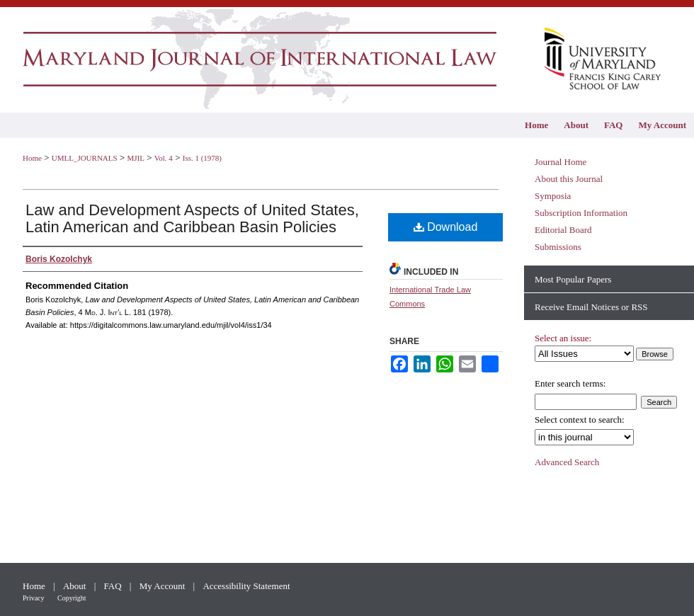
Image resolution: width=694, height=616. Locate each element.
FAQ (114, 586)
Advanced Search (567, 462)
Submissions (558, 247)
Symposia (553, 196)
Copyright (72, 598)
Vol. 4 (164, 158)
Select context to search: (580, 420)
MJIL (135, 158)
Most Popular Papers (573, 279)
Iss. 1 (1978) (202, 158)
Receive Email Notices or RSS (591, 307)
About (76, 586)
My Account (164, 586)
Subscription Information (581, 213)
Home (32, 158)
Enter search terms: (570, 383)
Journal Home (561, 162)
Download (446, 227)
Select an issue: (563, 338)
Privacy (34, 598)
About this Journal (569, 179)
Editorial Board (563, 230)
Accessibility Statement (246, 586)
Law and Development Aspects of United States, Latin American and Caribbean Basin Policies (192, 218)
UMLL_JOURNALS (85, 158)
